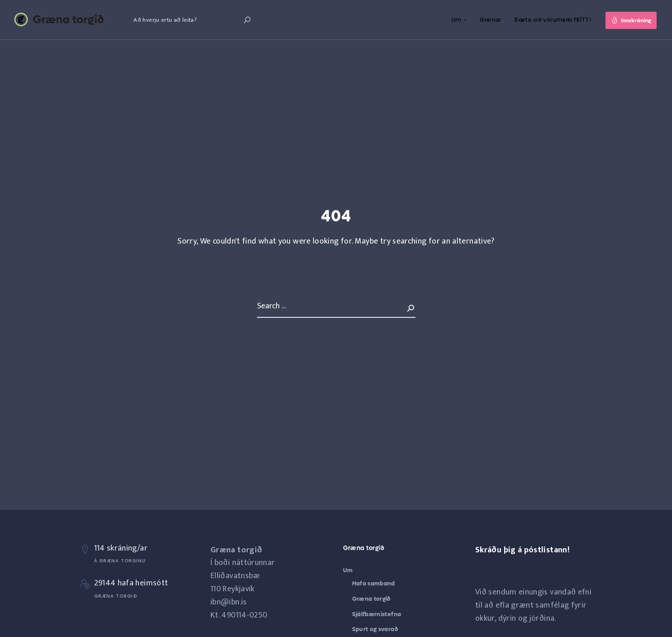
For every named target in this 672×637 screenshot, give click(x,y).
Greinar (490, 20)
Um (456, 20)
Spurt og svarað (375, 629)
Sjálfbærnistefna (377, 614)
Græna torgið (371, 599)
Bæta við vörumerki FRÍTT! (552, 20)
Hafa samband (374, 583)
